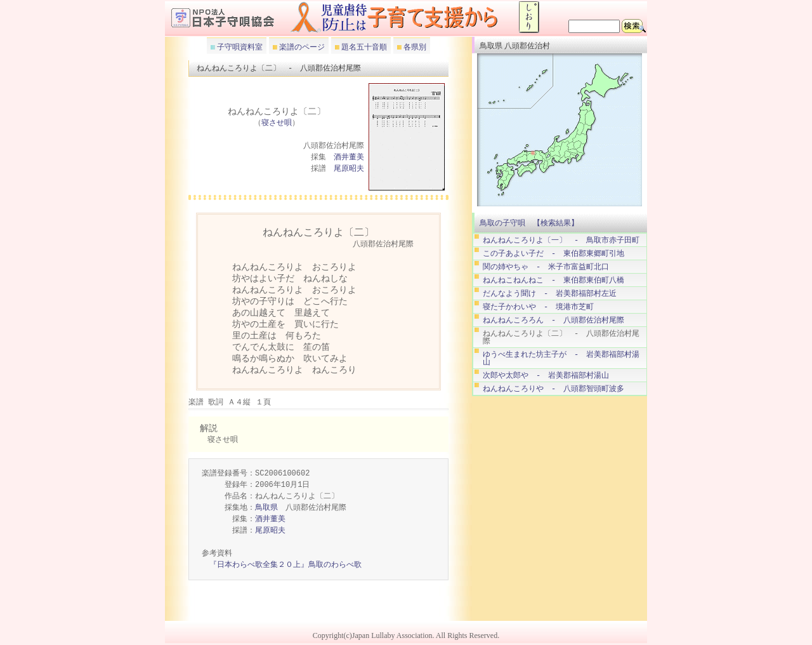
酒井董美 (349, 158)
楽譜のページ (301, 47)
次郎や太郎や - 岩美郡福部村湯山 (546, 376)
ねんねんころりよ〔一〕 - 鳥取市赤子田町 (561, 240)
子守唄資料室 (239, 47)
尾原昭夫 (349, 169)
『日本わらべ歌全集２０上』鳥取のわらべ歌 (285, 565)
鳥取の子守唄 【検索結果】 (529, 223)
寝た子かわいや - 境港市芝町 (538, 307)
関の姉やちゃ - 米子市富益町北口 (546, 267)
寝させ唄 (277, 123)
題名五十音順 (363, 47)
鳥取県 (266, 508)
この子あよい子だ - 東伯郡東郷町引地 (553, 254)
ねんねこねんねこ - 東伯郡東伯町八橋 (553, 280)
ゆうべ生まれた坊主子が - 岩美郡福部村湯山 (561, 358)
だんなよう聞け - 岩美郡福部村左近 (550, 294)
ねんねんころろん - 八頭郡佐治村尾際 (553, 320)
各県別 (414, 47)
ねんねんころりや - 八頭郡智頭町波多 (553, 389)
